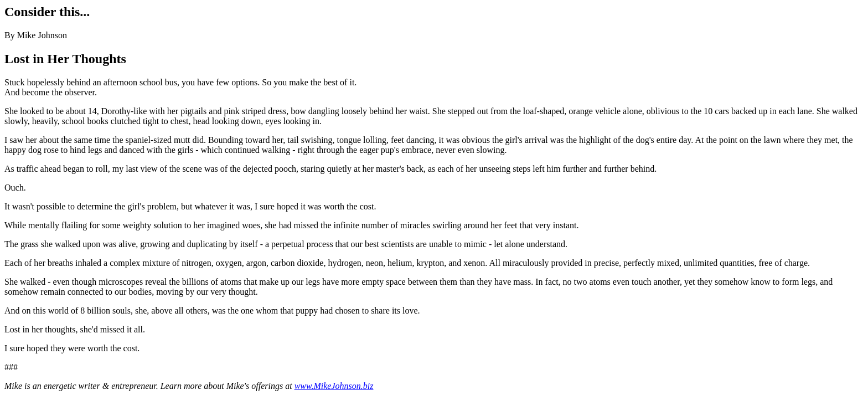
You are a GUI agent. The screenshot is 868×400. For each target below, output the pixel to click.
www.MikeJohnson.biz (334, 386)
